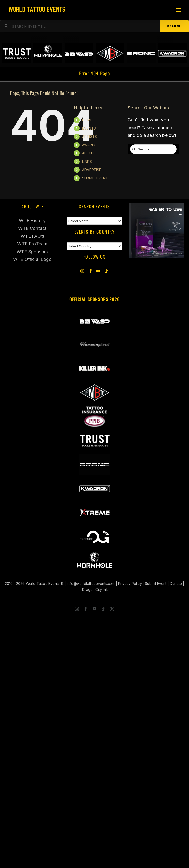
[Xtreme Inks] (95, 505)
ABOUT (88, 153)
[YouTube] (98, 271)
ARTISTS (90, 136)
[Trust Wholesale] (95, 433)
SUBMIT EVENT (95, 178)
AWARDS (89, 145)
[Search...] (153, 149)
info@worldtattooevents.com (91, 584)
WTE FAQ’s (32, 236)
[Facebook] (91, 271)
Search (174, 26)
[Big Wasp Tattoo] (95, 313)
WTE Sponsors (32, 252)
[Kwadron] (95, 481)
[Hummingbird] (95, 336)
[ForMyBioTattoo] (95, 385)
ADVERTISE (92, 170)
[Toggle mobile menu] (179, 10)
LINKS (87, 161)
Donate (176, 584)
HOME (87, 120)
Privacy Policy (130, 584)
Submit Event (156, 584)
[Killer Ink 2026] (95, 361)
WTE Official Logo (32, 259)
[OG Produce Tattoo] (95, 529)
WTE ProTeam (32, 244)
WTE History (32, 221)
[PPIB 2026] (95, 409)
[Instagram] (82, 271)
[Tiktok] (106, 271)
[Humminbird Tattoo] (157, 207)
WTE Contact (32, 228)
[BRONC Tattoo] (95, 457)
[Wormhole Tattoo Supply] (94, 553)
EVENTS (89, 128)
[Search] (134, 149)
